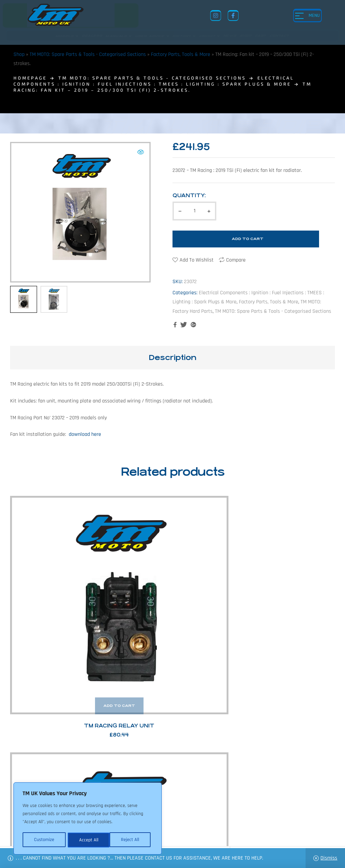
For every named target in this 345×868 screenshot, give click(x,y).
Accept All (132, 840)
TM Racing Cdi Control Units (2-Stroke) (214, 587)
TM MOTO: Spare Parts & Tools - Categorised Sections (88, 54)
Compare (236, 260)
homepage (30, 78)
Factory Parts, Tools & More (181, 54)
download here (84, 434)
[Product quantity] (194, 211)
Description (172, 357)
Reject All (88, 840)
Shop (19, 54)
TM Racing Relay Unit (47, 587)
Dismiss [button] (329, 858)
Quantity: (189, 195)
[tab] (172, 358)
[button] (140, 152)
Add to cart (248, 239)
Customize (44, 840)
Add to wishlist (197, 260)
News (171, 814)
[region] (88, 819)
